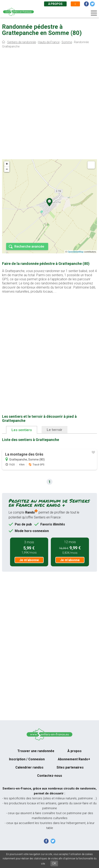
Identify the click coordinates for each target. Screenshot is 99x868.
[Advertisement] (49, 105)
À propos (55, 4)
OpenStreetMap (76, 252)
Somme (67, 42)
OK (54, 863)
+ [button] (7, 164)
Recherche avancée (29, 246)
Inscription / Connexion (27, 759)
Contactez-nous (50, 776)
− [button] (7, 169)
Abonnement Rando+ (74, 759)
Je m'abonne (29, 560)
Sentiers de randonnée (22, 42)
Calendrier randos (29, 767)
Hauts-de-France (49, 42)
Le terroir (55, 430)
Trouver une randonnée (36, 751)
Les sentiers (22, 430)
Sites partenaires (70, 767)
